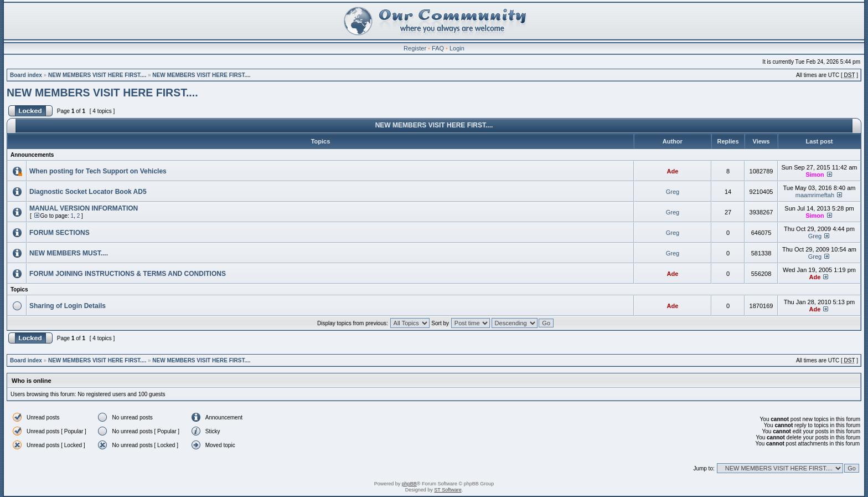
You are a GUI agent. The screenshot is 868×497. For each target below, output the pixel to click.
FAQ (438, 48)
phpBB (409, 484)
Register (415, 48)
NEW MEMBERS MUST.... (69, 253)
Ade (673, 171)
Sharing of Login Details (68, 306)
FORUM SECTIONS (60, 233)
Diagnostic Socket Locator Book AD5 (88, 192)
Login (457, 48)
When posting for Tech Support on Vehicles (98, 171)
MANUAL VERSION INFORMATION (84, 208)
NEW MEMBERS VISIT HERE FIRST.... (97, 75)
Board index (26, 75)
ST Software (448, 490)
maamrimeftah (815, 195)
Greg (673, 192)
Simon (815, 175)
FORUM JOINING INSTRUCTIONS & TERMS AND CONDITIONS (128, 274)
